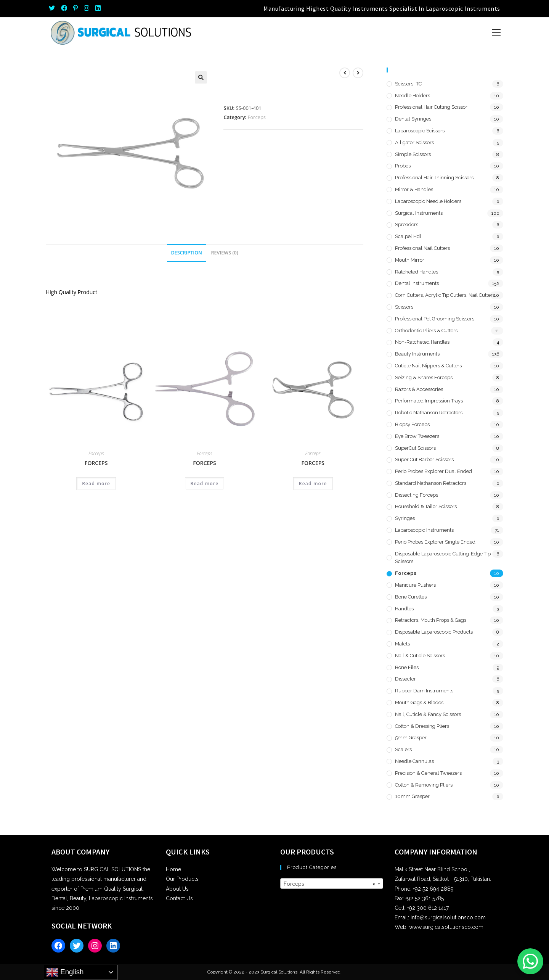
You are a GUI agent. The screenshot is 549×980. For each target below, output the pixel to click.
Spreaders (407, 224)
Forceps (257, 117)
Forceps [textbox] (329, 884)
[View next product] (358, 73)
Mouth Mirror (410, 260)
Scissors (404, 307)
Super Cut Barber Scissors (424, 459)
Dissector (405, 679)
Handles (404, 609)
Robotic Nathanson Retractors (429, 413)
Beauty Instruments (417, 354)
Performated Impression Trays (429, 401)
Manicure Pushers (415, 585)
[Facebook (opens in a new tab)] (64, 8)
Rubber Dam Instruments (424, 691)
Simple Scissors (413, 154)
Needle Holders (413, 96)
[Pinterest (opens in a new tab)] (75, 8)
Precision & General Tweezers (428, 773)
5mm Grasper (411, 738)
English (65, 972)
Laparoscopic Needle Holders (428, 201)
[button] (201, 77)
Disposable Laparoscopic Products (434, 632)
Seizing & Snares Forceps (424, 377)
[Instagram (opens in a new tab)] (87, 8)
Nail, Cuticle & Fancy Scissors (428, 714)
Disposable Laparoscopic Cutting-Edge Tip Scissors (443, 558)
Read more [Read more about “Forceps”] (96, 484)
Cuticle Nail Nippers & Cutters (428, 366)
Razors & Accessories (419, 389)
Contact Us (179, 898)
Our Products (182, 879)
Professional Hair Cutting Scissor (431, 107)
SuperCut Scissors (415, 448)
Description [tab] (186, 253)
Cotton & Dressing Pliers (422, 726)
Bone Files (407, 667)
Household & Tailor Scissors (426, 506)
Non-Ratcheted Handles (422, 342)
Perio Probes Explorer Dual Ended (433, 471)
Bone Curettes (411, 597)
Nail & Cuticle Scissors (420, 656)
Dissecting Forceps (417, 495)
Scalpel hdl (408, 236)
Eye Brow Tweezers (417, 436)
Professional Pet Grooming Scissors (435, 319)
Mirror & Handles (414, 189)
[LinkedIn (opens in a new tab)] (98, 8)
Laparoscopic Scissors (420, 131)
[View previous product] (345, 73)
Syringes (405, 518)
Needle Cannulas (414, 761)
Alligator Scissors (414, 142)
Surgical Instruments (419, 213)
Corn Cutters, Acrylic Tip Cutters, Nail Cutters (445, 295)
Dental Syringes (413, 119)
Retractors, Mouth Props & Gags (431, 620)
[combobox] (332, 883)
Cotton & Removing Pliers (424, 785)
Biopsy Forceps (412, 424)
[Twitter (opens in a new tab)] (53, 8)
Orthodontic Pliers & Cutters (426, 331)
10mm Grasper (412, 796)
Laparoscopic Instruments (424, 530)
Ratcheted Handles (417, 272)
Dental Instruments (417, 283)
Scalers (403, 749)
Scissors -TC (408, 84)
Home (173, 869)
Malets (402, 644)
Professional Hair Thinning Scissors (434, 178)
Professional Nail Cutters (422, 248)
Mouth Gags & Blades (419, 702)
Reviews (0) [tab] (225, 253)
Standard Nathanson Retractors (431, 483)
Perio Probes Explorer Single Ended (435, 542)
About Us (177, 889)
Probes (403, 166)
